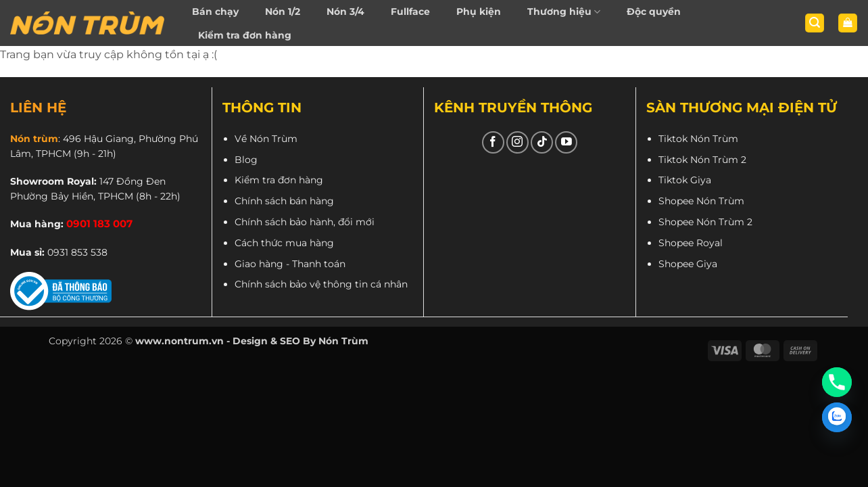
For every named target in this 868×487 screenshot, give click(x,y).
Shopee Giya (688, 264)
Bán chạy (215, 11)
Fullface (410, 11)
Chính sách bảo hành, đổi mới (305, 222)
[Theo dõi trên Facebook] (493, 142)
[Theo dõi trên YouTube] (566, 142)
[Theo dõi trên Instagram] (517, 142)
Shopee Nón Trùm (701, 201)
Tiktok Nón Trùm (698, 139)
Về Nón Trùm (266, 139)
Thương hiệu (564, 12)
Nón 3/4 (345, 11)
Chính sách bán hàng (284, 201)
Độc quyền (654, 11)
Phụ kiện (479, 11)
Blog (246, 160)
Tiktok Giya (685, 180)
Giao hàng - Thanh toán (290, 264)
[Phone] (837, 382)
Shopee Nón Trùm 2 (705, 222)
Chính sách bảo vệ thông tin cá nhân (321, 284)
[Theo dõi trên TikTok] (542, 142)
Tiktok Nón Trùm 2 (702, 160)
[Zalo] (837, 417)
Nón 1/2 (283, 11)
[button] (815, 23)
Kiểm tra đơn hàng (245, 35)
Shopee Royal (691, 243)
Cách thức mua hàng (284, 243)
